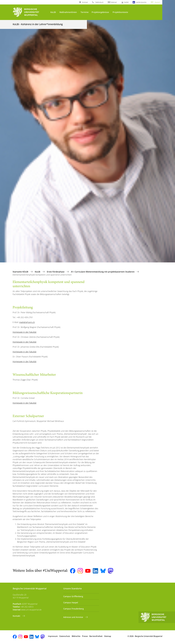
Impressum (53, 636)
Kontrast (85, 2)
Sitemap (108, 636)
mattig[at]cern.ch (27, 322)
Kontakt (17, 616)
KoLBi (53, 12)
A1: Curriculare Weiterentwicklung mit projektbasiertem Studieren (103, 272)
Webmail (114, 2)
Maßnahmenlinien (68, 12)
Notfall (126, 2)
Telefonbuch (99, 2)
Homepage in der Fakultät (24, 332)
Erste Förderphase (56, 272)
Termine (85, 12)
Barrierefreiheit (96, 636)
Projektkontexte (120, 12)
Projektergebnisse (100, 12)
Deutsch (157, 2)
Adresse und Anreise (73, 617)
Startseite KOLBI (21, 272)
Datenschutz (65, 636)
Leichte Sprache (141, 2)
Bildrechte (76, 636)
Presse (85, 636)
